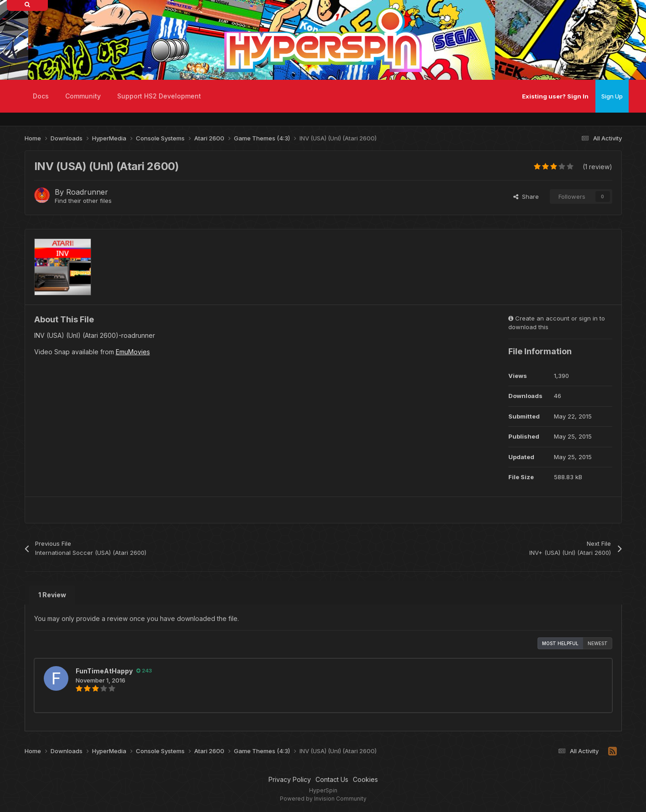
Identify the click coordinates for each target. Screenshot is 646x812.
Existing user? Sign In (555, 96)
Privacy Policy (290, 779)
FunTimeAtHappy (104, 671)
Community (83, 96)
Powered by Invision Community (323, 799)
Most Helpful (560, 643)
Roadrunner (87, 192)
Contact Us (332, 779)
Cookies (365, 779)
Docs (41, 96)
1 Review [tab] (52, 595)
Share (526, 197)
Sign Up (612, 96)
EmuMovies (133, 352)
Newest (598, 643)
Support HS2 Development (159, 96)
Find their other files (83, 201)
